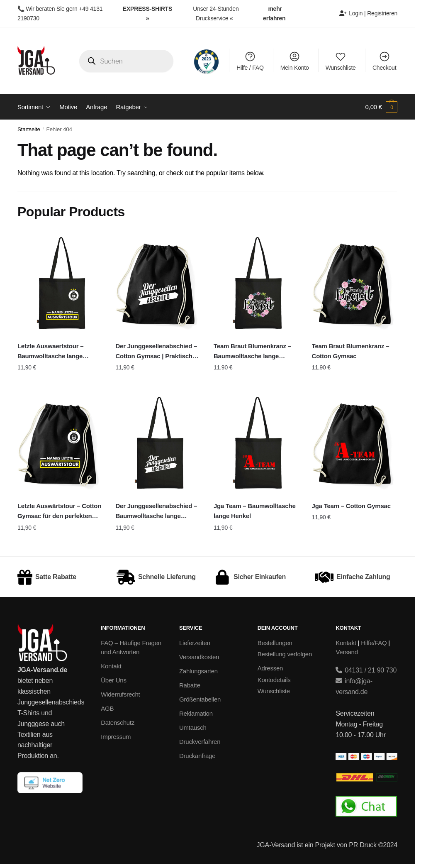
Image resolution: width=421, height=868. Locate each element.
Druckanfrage (197, 756)
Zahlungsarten (198, 671)
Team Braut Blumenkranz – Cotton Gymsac (351, 351)
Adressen (270, 668)
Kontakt (111, 666)
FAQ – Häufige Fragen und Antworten (131, 648)
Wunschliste (341, 61)
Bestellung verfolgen (285, 654)
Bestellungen (275, 643)
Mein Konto (295, 61)
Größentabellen (200, 699)
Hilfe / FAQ (250, 61)
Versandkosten (199, 657)
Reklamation (196, 713)
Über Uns (114, 680)
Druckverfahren (200, 742)
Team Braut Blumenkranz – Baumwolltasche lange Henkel (252, 352)
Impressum (116, 737)
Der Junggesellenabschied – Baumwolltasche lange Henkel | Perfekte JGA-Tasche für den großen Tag (158, 512)
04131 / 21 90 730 (366, 670)
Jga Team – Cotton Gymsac (351, 506)
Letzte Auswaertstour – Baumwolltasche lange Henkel (51, 352)
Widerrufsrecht (120, 694)
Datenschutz (118, 723)
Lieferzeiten (195, 643)
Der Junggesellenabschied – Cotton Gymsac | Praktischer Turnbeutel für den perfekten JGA (157, 352)
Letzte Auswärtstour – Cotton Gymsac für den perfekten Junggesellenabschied (59, 512)
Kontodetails (274, 680)
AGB (107, 708)
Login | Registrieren (368, 13)
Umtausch (193, 727)
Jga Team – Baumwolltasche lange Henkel (255, 511)
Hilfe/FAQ (374, 643)
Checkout (384, 61)
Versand (347, 652)
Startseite (29, 129)
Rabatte (190, 685)
